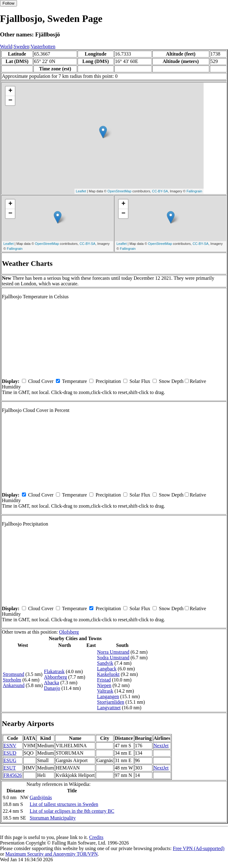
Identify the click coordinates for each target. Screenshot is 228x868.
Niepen (104, 685)
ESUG (10, 760)
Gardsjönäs (41, 797)
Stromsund (13, 674)
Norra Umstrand (113, 652)
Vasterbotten (43, 46)
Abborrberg (55, 677)
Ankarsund (14, 685)
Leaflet (81, 191)
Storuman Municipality (53, 818)
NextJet (161, 746)
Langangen (108, 696)
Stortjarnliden (111, 702)
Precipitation (108, 381)
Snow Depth (171, 381)
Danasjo (52, 688)
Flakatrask (54, 671)
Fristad (104, 680)
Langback (107, 669)
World (6, 46)
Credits (96, 837)
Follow (8, 3)
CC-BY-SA (160, 191)
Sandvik (105, 663)
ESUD (10, 753)
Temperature (75, 381)
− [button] (10, 101)
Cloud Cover (41, 381)
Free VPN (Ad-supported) (198, 848)
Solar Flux (140, 381)
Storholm (12, 680)
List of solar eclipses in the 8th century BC (72, 811)
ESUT (10, 768)
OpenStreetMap (120, 191)
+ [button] (10, 91)
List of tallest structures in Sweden (64, 804)
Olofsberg (69, 632)
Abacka (51, 683)
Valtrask (105, 691)
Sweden (21, 46)
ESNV (10, 746)
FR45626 (13, 775)
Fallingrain (194, 191)
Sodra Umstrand (113, 658)
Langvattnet (109, 708)
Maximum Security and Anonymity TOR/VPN (51, 854)
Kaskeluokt (108, 674)
